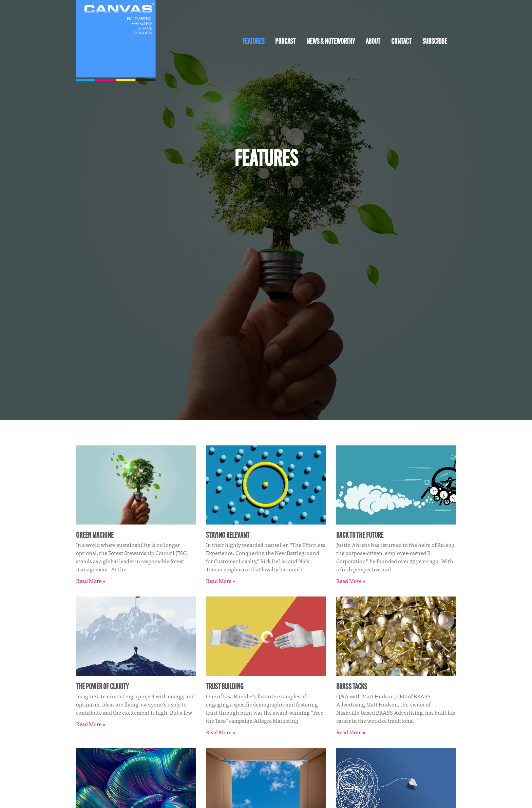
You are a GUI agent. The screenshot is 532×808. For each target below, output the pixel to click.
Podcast (285, 42)
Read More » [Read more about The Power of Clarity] (91, 724)
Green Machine (95, 536)
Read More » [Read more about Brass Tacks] (351, 732)
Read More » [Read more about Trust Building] (221, 732)
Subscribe (435, 42)
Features (253, 42)
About (373, 42)
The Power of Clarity (102, 687)
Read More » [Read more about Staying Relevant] (221, 581)
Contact (401, 42)
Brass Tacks (352, 687)
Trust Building (225, 687)
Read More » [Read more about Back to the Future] (351, 581)
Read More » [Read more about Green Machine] (91, 581)
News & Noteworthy (331, 42)
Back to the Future (360, 536)
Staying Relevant (228, 536)
